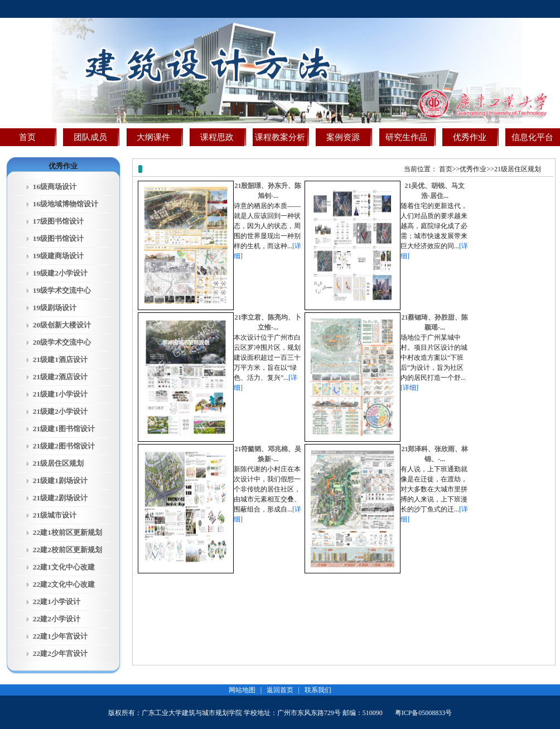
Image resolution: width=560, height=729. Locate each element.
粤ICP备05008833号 (424, 713)
